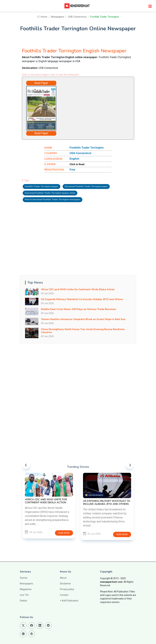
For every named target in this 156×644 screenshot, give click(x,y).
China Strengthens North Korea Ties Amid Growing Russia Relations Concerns (83, 331)
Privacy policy (67, 589)
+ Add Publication (69, 601)
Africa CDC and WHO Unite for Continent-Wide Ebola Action (78, 289)
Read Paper (41, 83)
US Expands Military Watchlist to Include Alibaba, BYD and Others (82, 299)
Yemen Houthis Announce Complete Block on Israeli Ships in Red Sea (83, 319)
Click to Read (77, 164)
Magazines (26, 589)
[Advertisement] (93, 106)
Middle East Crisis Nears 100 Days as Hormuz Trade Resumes (79, 309)
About (63, 578)
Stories (24, 578)
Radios (23, 601)
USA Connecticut (77, 17)
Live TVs (24, 595)
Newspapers (58, 17)
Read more (64, 533)
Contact (64, 595)
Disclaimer (65, 584)
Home (42, 17)
